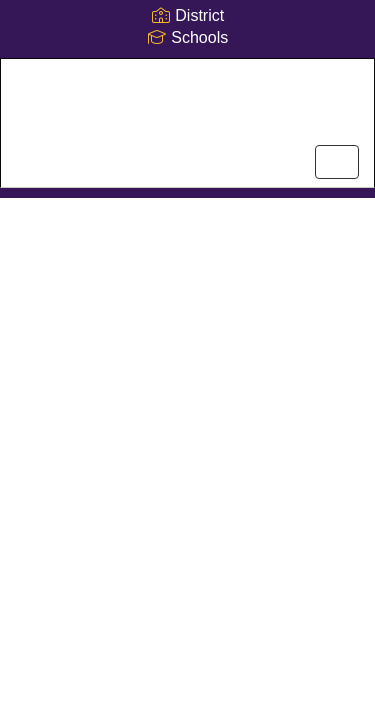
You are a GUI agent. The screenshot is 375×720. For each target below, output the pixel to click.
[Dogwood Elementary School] (187, 108)
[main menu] (337, 162)
